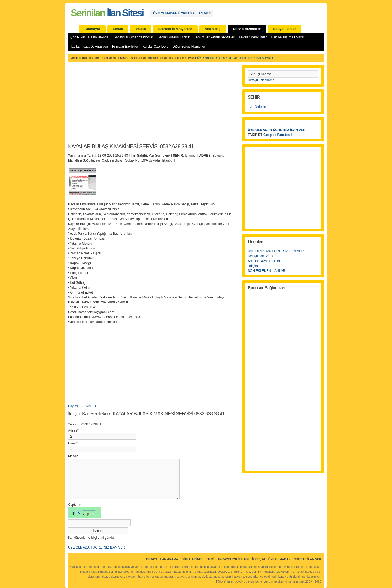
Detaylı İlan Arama (261, 80)
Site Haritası (193, 559)
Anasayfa (92, 29)
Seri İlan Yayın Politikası (228, 559)
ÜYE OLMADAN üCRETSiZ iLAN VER (276, 251)
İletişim (258, 559)
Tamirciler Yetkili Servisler (214, 37)
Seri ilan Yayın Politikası (265, 261)
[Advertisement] (152, 106)
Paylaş (73, 406)
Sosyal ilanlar (284, 29)
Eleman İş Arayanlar (175, 29)
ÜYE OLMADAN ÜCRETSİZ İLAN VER (182, 13)
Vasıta (141, 29)
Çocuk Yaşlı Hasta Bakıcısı (90, 37)
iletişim (253, 266)
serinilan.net (296, 581)
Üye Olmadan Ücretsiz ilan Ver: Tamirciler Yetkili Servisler (235, 58)
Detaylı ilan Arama (261, 256)
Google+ (270, 135)
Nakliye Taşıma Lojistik (287, 37)
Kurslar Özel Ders (155, 47)
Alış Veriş (213, 29)
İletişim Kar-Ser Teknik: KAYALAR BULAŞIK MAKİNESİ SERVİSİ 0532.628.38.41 (146, 414)
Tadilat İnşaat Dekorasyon (89, 47)
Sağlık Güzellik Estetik (174, 37)
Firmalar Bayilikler (125, 47)
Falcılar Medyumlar (253, 37)
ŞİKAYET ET (90, 406)
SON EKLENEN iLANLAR (267, 271)
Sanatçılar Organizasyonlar (134, 37)
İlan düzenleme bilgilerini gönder (91, 538)
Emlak (118, 29)
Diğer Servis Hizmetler (189, 47)
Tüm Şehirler (257, 106)
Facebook (285, 135)
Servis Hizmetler (247, 29)
